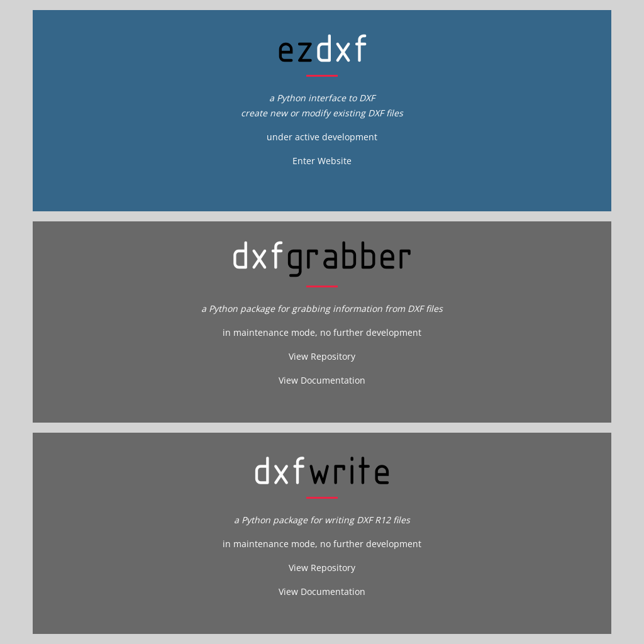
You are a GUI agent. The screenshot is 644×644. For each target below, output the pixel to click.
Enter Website (322, 161)
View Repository (322, 356)
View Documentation (322, 380)
